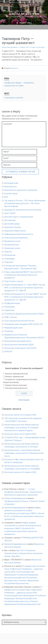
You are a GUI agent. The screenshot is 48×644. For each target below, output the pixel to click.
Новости (15, 68)
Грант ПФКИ (10, 213)
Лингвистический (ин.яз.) (16, 388)
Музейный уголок (12, 241)
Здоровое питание (13, 227)
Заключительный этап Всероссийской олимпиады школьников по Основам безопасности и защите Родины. (21, 428)
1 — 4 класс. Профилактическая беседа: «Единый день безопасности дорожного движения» (23, 492)
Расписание (10, 307)
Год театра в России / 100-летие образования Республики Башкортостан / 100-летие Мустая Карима (25, 203)
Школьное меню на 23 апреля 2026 (20, 434)
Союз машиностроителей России (19, 321)
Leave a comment (38, 47)
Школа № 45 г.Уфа (24, 14)
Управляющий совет (14, 328)
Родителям (9, 310)
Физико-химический (14, 377)
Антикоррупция (11, 183)
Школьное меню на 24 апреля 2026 (20, 415)
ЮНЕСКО (8, 352)
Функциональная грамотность (18, 341)
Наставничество (12, 245)
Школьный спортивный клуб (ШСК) (20, 348)
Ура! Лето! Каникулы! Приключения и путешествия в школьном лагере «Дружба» (23, 553)
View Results (24, 400)
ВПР (6, 197)
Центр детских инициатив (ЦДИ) (19, 345)
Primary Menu (25, 23)
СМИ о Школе (11, 317)
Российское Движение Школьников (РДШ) (24, 314)
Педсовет (9, 262)
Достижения (10, 220)
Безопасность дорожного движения (21, 190)
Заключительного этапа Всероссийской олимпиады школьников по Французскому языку (24, 453)
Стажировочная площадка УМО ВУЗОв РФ (23, 324)
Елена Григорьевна (9, 47)
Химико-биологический (16, 385)
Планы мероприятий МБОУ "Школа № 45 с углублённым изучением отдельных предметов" (23, 275)
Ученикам (9, 331)
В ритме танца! (11, 194)
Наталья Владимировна (15, 498)
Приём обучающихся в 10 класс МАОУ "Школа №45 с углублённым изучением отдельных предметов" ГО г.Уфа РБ (25, 297)
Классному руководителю (16, 238)
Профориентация (12, 303)
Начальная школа (12, 248)
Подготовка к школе (14, 281)
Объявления (10, 255)
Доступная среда (12, 224)
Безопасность (11, 187)
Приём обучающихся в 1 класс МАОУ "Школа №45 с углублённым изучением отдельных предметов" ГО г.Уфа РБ (25, 288)
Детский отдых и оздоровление (19, 217)
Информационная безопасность (19, 234)
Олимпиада (9, 259)
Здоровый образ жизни (15, 231)
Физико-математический (16, 374)
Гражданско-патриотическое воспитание (23, 210)
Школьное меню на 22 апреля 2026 (20, 472)
